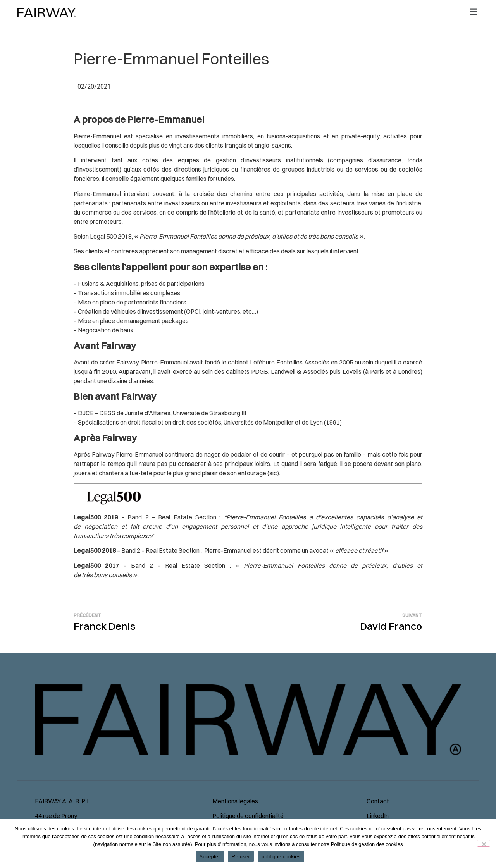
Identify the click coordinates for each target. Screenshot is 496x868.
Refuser (241, 857)
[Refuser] (484, 843)
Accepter (210, 857)
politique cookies (281, 857)
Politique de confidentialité (248, 816)
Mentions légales (235, 801)
